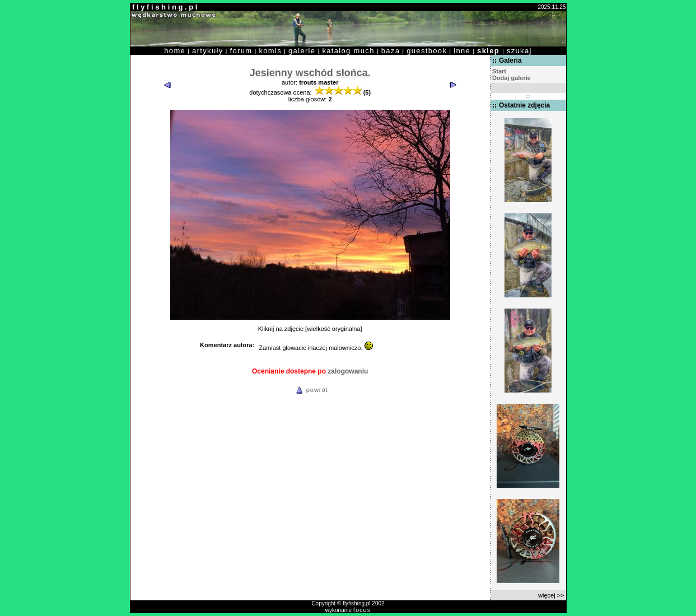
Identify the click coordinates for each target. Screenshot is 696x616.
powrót (310, 390)
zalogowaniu (348, 371)
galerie (302, 51)
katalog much (348, 51)
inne (462, 51)
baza (391, 51)
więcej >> (551, 595)
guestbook (427, 51)
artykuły (207, 51)
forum (241, 51)
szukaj (519, 51)
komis (270, 51)
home (175, 51)
